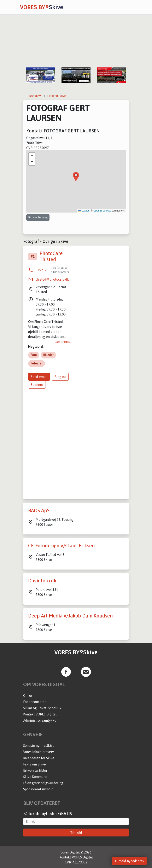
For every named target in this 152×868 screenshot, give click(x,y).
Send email (39, 377)
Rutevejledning (38, 217)
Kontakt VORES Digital (40, 714)
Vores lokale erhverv (39, 752)
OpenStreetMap (102, 211)
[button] (76, 177)
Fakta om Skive (34, 764)
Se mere (37, 385)
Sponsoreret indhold (38, 789)
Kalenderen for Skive (39, 758)
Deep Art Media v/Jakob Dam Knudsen (71, 616)
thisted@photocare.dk (52, 279)
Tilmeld (76, 833)
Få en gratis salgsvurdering (43, 783)
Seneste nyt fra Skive (39, 746)
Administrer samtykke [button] (40, 720)
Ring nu (60, 377)
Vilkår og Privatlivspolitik (42, 708)
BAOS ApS (39, 510)
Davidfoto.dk (42, 581)
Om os (28, 696)
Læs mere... (63, 342)
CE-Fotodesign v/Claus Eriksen (62, 546)
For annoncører (34, 702)
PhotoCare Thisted (51, 256)
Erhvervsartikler (35, 770)
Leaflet (84, 211)
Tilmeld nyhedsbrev (129, 861)
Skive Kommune (35, 777)
